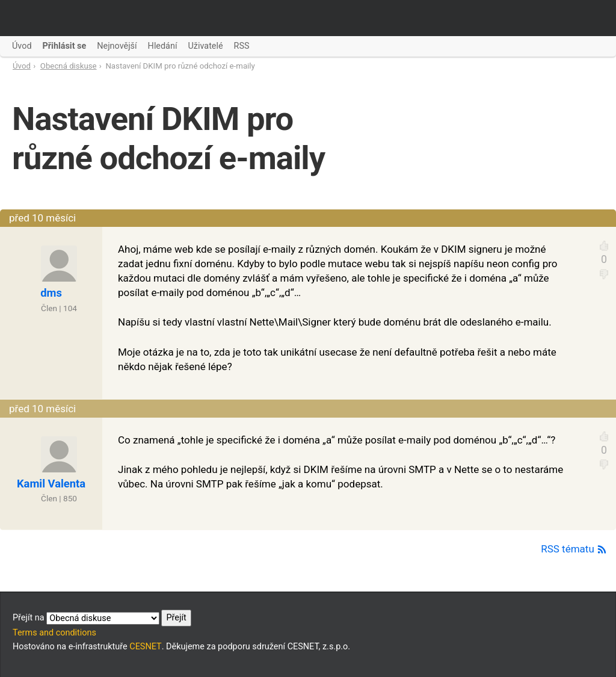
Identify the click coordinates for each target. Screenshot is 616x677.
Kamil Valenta (51, 484)
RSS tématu (574, 549)
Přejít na (102, 618)
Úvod (22, 66)
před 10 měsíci (42, 218)
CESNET (145, 647)
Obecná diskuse (69, 66)
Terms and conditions (54, 633)
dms (51, 293)
